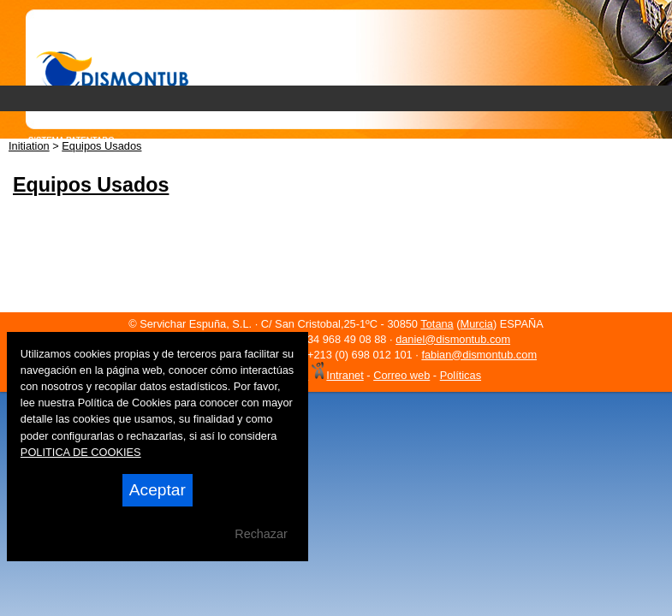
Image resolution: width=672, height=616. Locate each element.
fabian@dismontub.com (479, 355)
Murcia (477, 324)
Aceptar (158, 490)
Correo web (401, 375)
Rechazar (261, 534)
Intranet (345, 375)
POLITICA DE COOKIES (81, 452)
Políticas (461, 375)
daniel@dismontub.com (453, 339)
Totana (437, 324)
